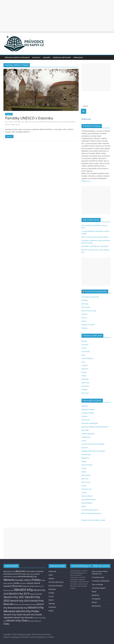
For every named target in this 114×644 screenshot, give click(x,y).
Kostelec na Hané (88, 325)
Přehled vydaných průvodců (17, 57)
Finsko (84, 348)
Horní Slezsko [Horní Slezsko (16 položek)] (35, 574)
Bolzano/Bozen (87, 503)
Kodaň (51, 611)
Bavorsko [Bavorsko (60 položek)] (20, 571)
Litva (83, 362)
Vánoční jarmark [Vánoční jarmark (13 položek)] (9, 590)
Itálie (83, 355)
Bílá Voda (85, 304)
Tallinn (17, 125)
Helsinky (52, 604)
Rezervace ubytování (62, 57)
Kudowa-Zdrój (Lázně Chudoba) (93, 451)
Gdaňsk (51, 579)
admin (23, 122)
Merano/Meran (87, 496)
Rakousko (85, 379)
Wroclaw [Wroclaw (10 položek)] (31, 621)
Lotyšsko (85, 365)
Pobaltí (12, 125)
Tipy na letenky (97, 584)
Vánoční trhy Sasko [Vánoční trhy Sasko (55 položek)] (13, 615)
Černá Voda (86, 307)
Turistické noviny (98, 577)
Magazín (47, 57)
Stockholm (52, 607)
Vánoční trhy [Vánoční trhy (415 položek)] (23, 590)
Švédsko (84, 390)
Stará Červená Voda (89, 311)
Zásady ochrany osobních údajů (93, 520)
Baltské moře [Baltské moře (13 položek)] (11, 571)
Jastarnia (85, 448)
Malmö (51, 600)
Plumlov (84, 328)
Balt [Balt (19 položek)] (5, 571)
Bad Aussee (86, 482)
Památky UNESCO (40, 122)
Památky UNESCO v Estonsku (29, 118)
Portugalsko (96, 599)
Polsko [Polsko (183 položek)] (36, 580)
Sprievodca (78, 57)
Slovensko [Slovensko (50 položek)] (17, 586)
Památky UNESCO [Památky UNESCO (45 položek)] (23, 580)
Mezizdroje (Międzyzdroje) (91, 513)
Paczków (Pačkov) (88, 413)
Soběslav (85, 300)
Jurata (84, 441)
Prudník (84, 416)
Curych (51, 596)
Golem (84, 472)
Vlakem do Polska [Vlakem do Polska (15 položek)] (28, 586)
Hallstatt (85, 406)
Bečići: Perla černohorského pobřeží (95, 237)
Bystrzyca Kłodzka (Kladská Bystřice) (95, 427)
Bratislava (52, 589)
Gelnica (84, 318)
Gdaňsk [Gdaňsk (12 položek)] (28, 574)
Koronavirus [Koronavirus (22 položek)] (8, 576)
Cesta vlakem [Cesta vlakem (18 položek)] (31, 571)
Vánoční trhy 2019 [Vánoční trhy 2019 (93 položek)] (19, 594)
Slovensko (85, 386)
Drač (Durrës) (86, 489)
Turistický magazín (99, 588)
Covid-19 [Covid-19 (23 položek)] (17, 574)
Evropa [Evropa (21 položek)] (23, 574)
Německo (85, 369)
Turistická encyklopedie (96, 291)
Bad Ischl (85, 479)
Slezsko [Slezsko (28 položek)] (30, 583)
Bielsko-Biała (86, 454)
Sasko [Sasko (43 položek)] (17, 583)
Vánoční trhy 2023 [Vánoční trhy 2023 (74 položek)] (20, 601)
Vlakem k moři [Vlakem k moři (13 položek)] (39, 586)
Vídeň (51, 575)
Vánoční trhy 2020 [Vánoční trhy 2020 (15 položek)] (36, 594)
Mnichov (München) (56, 582)
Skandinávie (96, 606)
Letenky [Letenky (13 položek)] (15, 577)
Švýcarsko (85, 393)
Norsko (84, 372)
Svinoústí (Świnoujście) (90, 510)
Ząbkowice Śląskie (88, 409)
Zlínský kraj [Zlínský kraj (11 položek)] (37, 621)
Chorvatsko (86, 351)
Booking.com (86, 119)
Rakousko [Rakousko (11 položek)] (11, 583)
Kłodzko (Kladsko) (88, 434)
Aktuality (36, 57)
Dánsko (84, 341)
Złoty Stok (85, 430)
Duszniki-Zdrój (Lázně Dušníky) (93, 444)
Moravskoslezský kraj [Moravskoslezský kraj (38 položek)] (27, 576)
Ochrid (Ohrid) (87, 465)
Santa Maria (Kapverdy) (90, 297)
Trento (84, 493)
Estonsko (31, 122)
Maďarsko (95, 595)
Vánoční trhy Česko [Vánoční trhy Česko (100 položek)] (17, 620)
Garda (84, 486)
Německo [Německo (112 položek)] (9, 580)
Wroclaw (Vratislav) (56, 586)
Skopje (84, 461)
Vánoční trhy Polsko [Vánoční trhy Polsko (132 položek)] (27, 611)
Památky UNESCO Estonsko (55, 122)
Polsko (84, 376)
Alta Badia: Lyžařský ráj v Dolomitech (95, 246)
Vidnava (84, 314)
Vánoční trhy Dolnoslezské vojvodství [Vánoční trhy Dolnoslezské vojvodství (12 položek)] (25, 604)
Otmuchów (86, 420)
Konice (84, 321)
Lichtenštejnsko (87, 358)
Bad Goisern (86, 475)
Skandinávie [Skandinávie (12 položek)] (23, 583)
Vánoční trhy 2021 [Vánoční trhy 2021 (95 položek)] (14, 597)
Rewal (84, 506)
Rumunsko (85, 383)
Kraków (51, 593)
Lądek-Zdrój (86, 437)
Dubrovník (52, 571)
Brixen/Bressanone (89, 499)
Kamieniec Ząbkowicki (90, 423)
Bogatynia (85, 458)
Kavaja (84, 468)
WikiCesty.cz (86, 181)
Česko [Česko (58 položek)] (6, 624)
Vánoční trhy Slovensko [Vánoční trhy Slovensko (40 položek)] (23, 617)
